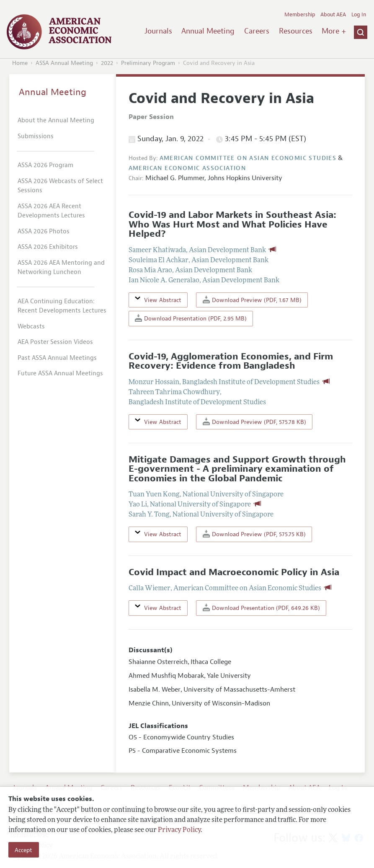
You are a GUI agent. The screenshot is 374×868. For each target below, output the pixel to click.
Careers (257, 31)
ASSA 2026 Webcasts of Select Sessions (60, 186)
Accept (23, 850)
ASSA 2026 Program (45, 165)
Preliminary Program (148, 63)
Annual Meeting (208, 31)
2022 (107, 63)
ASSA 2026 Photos (44, 231)
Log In (359, 15)
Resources (296, 31)
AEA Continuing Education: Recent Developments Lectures (62, 306)
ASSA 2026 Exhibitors (48, 247)
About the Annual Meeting (56, 120)
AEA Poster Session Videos (55, 342)
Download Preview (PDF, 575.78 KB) (254, 422)
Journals (158, 31)
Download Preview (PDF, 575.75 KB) (254, 534)
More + (334, 31)
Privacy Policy (179, 830)
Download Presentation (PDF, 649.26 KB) (261, 608)
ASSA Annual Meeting (64, 63)
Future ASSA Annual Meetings (60, 373)
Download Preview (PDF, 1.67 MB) (252, 300)
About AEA (333, 15)
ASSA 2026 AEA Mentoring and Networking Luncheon (61, 268)
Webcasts (31, 327)
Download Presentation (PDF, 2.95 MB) (191, 318)
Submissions (36, 136)
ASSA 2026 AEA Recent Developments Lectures (51, 211)
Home (20, 63)
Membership (300, 15)
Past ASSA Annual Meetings (57, 358)
